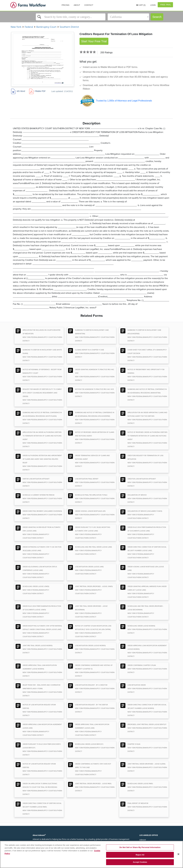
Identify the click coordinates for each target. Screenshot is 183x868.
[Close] (178, 854)
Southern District (69, 27)
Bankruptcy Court (46, 27)
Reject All (140, 855)
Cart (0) (141, 5)
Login (153, 5)
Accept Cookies (140, 862)
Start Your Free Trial (94, 41)
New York (16, 27)
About (77, 5)
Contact (89, 5)
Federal (29, 27)
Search (157, 17)
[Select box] (71, 17)
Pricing (65, 5)
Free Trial (165, 5)
